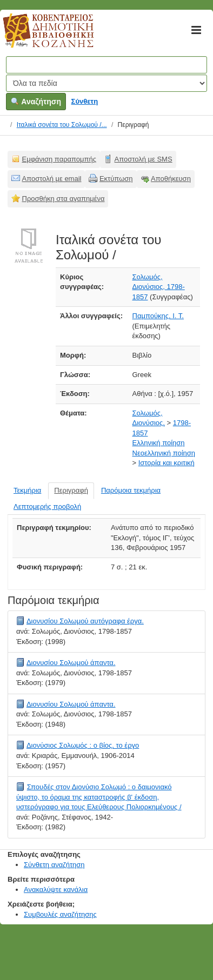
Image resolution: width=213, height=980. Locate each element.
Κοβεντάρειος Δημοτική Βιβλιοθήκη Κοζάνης (38, 37)
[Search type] (106, 83)
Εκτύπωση (116, 179)
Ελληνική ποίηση (159, 443)
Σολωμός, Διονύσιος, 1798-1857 (159, 287)
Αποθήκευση (171, 179)
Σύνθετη (85, 101)
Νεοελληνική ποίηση (164, 453)
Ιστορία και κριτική (167, 463)
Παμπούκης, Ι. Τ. (158, 316)
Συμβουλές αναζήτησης (60, 914)
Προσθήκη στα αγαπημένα (64, 199)
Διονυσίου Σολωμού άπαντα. (71, 663)
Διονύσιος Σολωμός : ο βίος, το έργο (83, 745)
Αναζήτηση (36, 102)
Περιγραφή (71, 490)
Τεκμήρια (27, 490)
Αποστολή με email (52, 179)
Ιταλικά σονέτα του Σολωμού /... (62, 125)
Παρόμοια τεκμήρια (131, 490)
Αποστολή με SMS (144, 159)
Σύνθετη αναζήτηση (54, 865)
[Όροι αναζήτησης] (106, 65)
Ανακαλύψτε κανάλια (56, 890)
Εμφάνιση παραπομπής (59, 159)
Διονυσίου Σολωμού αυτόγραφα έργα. (85, 621)
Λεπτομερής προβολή (47, 506)
